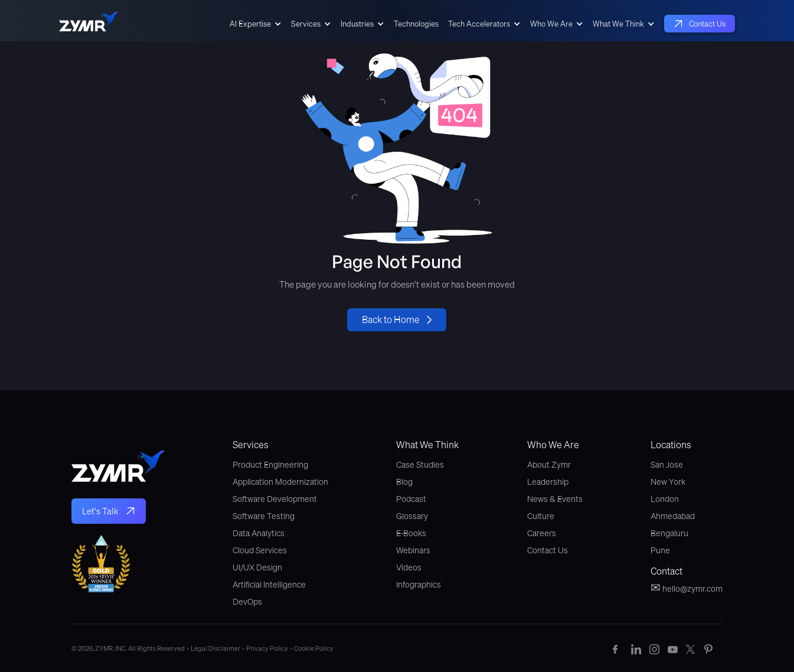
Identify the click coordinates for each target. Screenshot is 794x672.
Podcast (411, 499)
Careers (542, 533)
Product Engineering (270, 465)
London (665, 499)
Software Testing (264, 516)
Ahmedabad (673, 516)
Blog (404, 482)
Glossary (412, 516)
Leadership (548, 482)
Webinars (413, 550)
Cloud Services (260, 550)
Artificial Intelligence (269, 585)
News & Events (555, 499)
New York (668, 482)
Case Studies (420, 465)
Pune (660, 550)
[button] (256, 24)
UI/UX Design (257, 567)
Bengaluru (669, 533)
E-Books (411, 533)
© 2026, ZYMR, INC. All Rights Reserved (131, 648)
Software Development (275, 499)
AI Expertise (250, 24)
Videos (409, 567)
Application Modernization (280, 482)
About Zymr (549, 465)
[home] (89, 24)
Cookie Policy (314, 648)
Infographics (419, 585)
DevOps (247, 602)
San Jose (667, 465)
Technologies (416, 24)
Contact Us (548, 550)
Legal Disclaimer (218, 648)
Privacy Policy (270, 648)
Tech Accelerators (479, 24)
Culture (541, 516)
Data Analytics (259, 533)
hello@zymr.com (687, 588)
